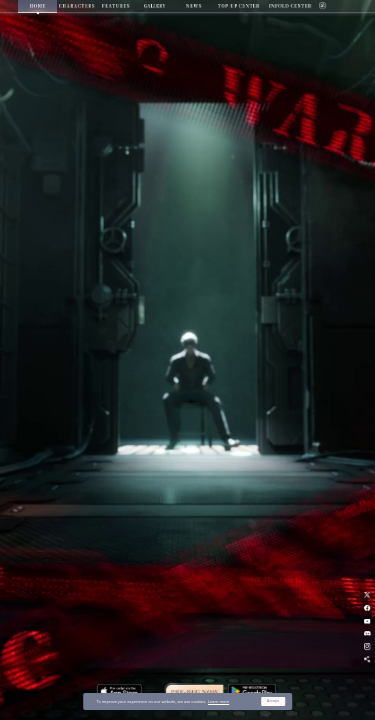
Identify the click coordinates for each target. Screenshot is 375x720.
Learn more (218, 701)
